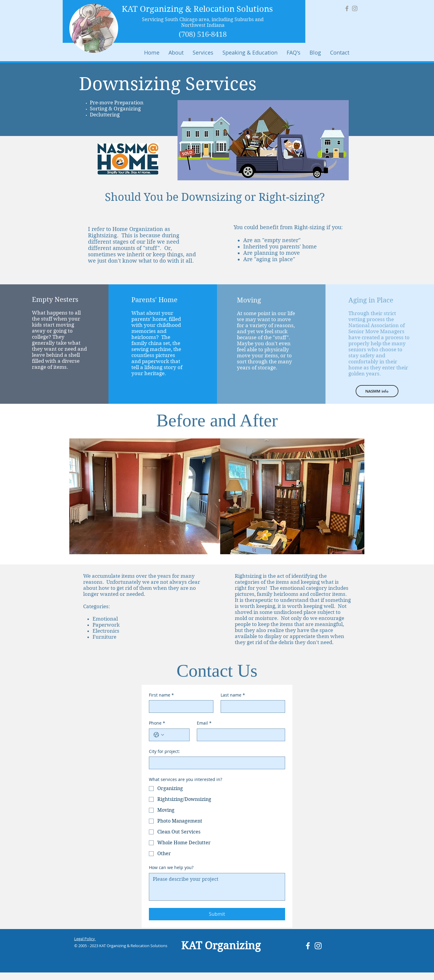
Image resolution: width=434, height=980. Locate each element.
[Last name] (251, 707)
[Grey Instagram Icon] (355, 8)
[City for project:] (215, 763)
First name (161, 695)
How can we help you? (171, 867)
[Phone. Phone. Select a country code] (159, 735)
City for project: (164, 751)
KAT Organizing (221, 946)
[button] (203, 53)
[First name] (179, 707)
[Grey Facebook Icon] (347, 8)
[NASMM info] (377, 391)
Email (204, 723)
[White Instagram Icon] (318, 946)
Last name (233, 695)
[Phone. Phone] (175, 735)
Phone (157, 723)
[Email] (239, 735)
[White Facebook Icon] (308, 946)
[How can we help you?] (217, 887)
